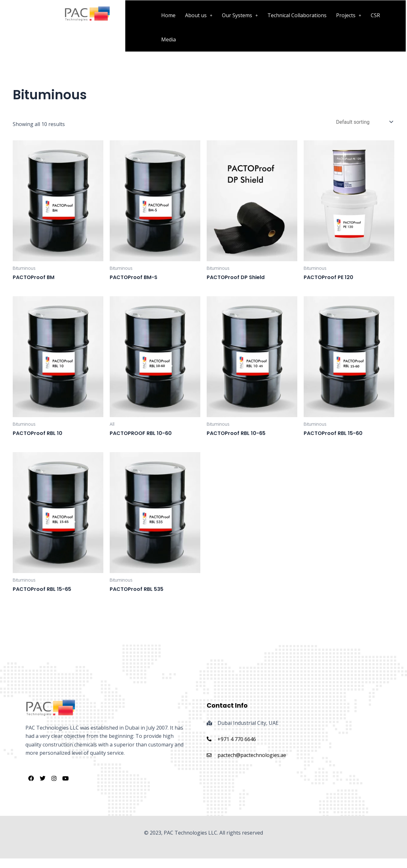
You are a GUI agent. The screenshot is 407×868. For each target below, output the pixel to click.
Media (169, 39)
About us (199, 15)
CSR (375, 15)
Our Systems (240, 15)
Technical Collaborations (297, 15)
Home (168, 15)
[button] (199, 15)
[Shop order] (364, 122)
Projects (349, 15)
